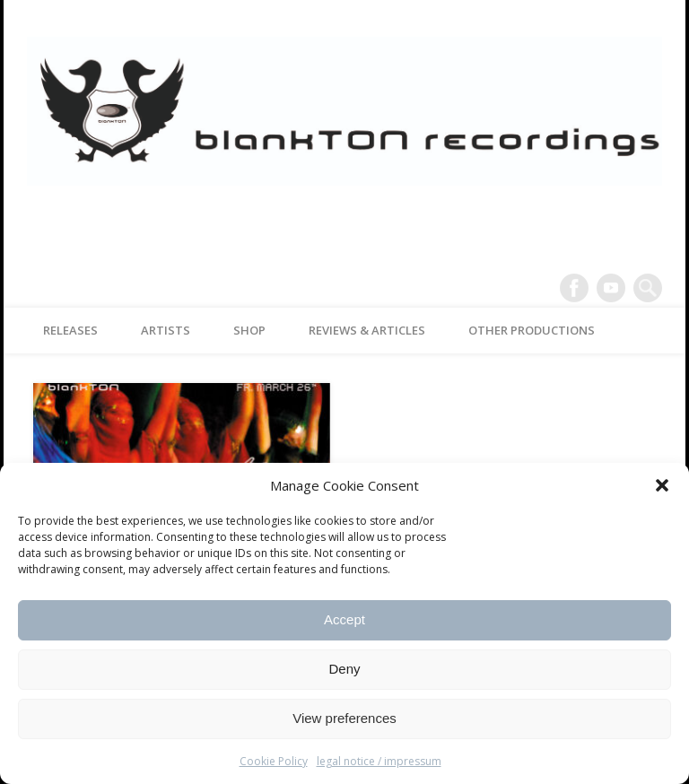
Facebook (574, 288)
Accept (344, 619)
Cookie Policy (274, 761)
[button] (662, 485)
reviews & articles (367, 330)
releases (70, 330)
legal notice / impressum (379, 761)
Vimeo (611, 288)
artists (166, 330)
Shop (249, 330)
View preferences (344, 718)
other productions (532, 330)
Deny (344, 669)
